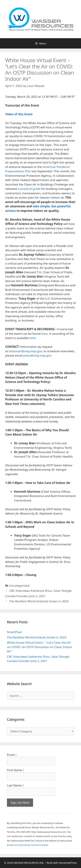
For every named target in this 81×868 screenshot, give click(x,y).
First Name (15, 770)
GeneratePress (68, 863)
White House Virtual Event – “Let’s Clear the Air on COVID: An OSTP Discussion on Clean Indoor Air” (40, 647)
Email (12, 755)
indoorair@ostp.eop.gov (25, 351)
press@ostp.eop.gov (37, 355)
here (44, 334)
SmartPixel (14, 632)
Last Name (15, 785)
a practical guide (29, 189)
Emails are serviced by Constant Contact (28, 845)
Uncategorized (19, 586)
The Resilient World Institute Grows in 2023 (39, 601)
